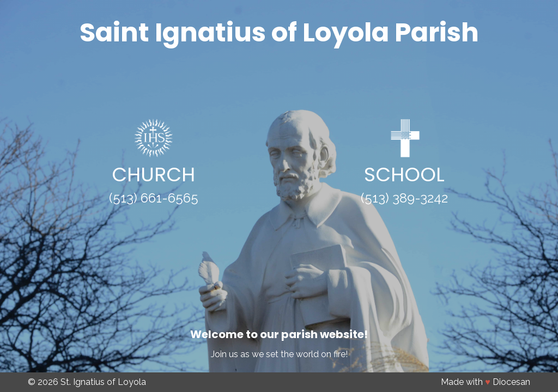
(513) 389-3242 (404, 198)
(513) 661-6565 (154, 198)
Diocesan (511, 382)
